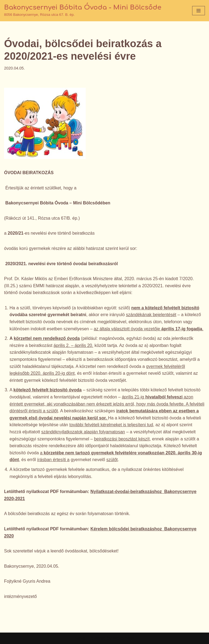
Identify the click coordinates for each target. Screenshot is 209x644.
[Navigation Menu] (199, 11)
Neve (80, 638)
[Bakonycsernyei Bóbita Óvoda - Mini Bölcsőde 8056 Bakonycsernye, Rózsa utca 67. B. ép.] (83, 11)
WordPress (123, 638)
